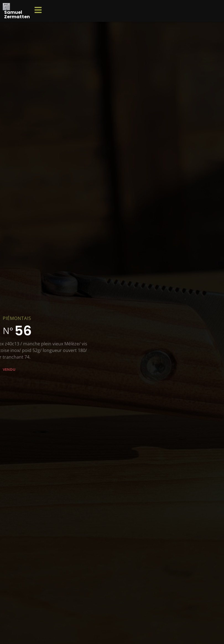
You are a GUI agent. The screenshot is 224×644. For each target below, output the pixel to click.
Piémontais (17, 318)
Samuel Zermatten (17, 15)
